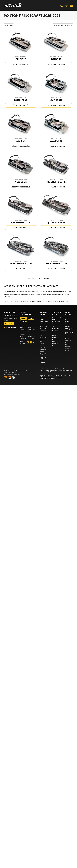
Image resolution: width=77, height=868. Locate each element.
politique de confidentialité (47, 377)
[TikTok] (34, 342)
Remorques (43, 341)
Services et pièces (68, 341)
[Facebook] (28, 342)
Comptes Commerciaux (69, 351)
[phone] (61, 5)
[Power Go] (20, 378)
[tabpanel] (28, 332)
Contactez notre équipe (11, 301)
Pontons (42, 335)
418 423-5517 (10, 327)
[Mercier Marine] (12, 5)
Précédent (30, 278)
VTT (41, 324)
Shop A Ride (17, 375)
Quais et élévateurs (43, 344)
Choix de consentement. (53, 378)
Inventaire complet (43, 319)
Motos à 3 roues (44, 322)
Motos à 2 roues (56, 324)
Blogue (67, 322)
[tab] (24, 318)
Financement (56, 346)
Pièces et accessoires (68, 347)
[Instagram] (31, 342)
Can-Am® (43, 347)
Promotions (68, 338)
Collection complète (43, 362)
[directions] (67, 5)
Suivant (48, 278)
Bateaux (42, 333)
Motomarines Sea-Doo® (44, 350)
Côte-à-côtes (43, 326)
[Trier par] (63, 25)
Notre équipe (69, 324)
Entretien (68, 344)
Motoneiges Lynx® (43, 358)
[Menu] (72, 5)
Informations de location (69, 329)
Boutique (68, 336)
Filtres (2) (9, 25)
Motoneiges (43, 328)
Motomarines (44, 331)
